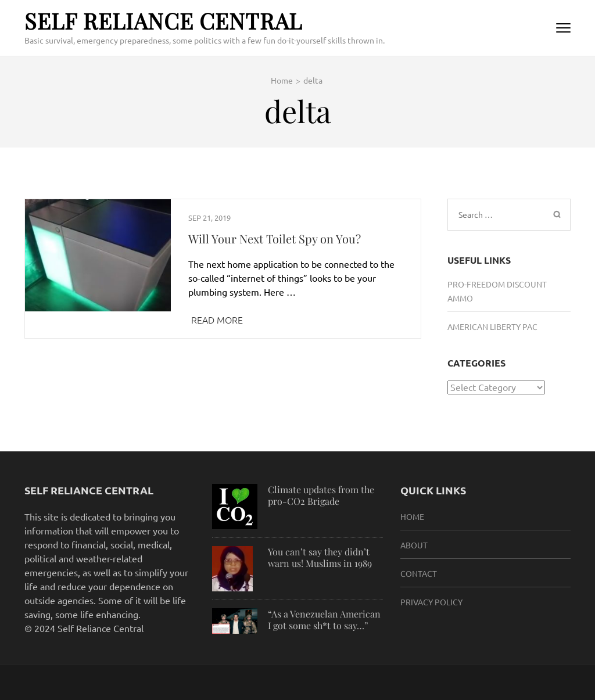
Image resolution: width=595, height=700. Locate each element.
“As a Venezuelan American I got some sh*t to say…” (324, 620)
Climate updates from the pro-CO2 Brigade (321, 495)
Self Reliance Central (163, 21)
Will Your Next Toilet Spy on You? (275, 238)
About (414, 545)
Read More (217, 320)
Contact (419, 573)
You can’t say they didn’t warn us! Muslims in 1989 (320, 557)
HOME (412, 516)
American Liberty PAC (492, 326)
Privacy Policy (431, 602)
